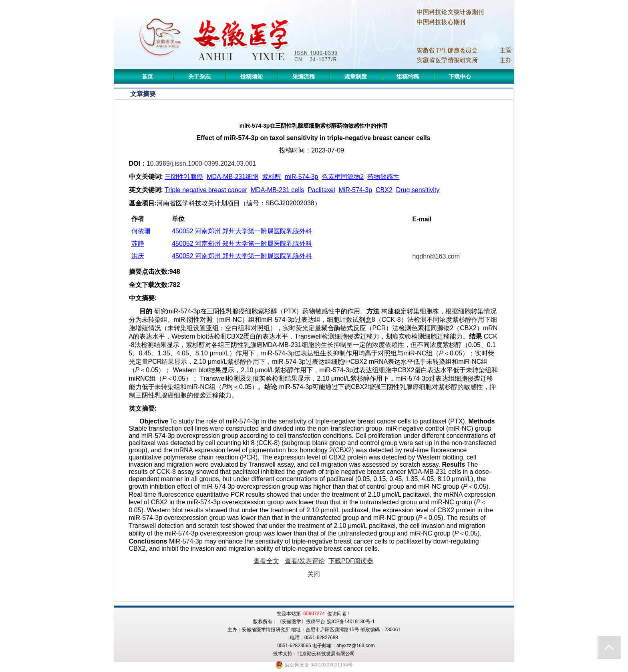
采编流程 (304, 76)
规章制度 (356, 76)
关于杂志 (199, 76)
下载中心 (460, 76)
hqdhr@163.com (436, 256)
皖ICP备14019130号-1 (351, 622)
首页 (147, 76)
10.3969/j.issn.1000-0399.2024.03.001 (201, 163)
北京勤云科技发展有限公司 (326, 654)
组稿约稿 (408, 76)
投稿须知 (252, 76)
